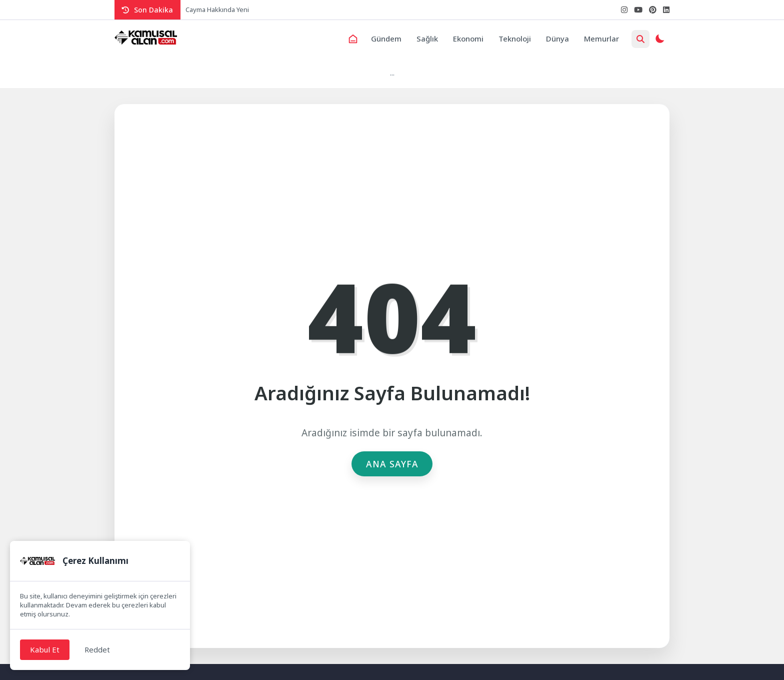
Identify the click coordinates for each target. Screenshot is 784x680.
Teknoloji (515, 39)
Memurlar (601, 39)
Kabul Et (45, 649)
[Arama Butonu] (640, 39)
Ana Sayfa (392, 464)
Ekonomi (468, 39)
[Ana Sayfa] (353, 39)
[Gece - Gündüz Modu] (659, 40)
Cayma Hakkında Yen (216, 10)
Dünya (557, 39)
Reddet (97, 649)
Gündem (386, 39)
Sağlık (427, 39)
